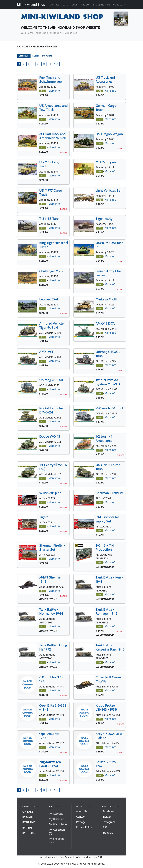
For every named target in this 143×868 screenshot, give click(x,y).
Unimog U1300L (52, 380)
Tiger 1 (44, 517)
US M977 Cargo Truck (51, 192)
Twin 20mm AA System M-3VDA (108, 382)
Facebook (108, 811)
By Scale (28, 817)
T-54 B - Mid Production (105, 547)
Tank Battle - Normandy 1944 (51, 611)
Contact (54, 5)
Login (75, 5)
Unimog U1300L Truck (108, 354)
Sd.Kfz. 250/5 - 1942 (107, 764)
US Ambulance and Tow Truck (53, 108)
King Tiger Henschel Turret (54, 245)
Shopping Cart (102, 5)
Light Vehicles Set (109, 190)
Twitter (107, 817)
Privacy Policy (84, 827)
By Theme (29, 833)
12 (50, 64)
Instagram (109, 822)
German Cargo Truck (106, 108)
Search (65, 5)
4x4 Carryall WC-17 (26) (53, 467)
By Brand (29, 822)
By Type (27, 828)
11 (44, 64)
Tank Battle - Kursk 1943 (109, 579)
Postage (81, 822)
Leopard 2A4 (49, 299)
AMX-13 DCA (105, 323)
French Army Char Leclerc (109, 273)
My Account (56, 814)
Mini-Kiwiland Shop (31, 4)
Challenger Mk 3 (51, 271)
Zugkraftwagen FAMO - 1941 (50, 764)
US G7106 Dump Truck (108, 467)
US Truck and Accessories (105, 79)
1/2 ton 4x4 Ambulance (104, 438)
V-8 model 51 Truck (110, 408)
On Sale (28, 812)
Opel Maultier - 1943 (50, 736)
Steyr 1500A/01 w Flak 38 (109, 736)
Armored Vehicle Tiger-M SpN (51, 325)
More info (54, 91)
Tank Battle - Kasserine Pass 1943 (110, 647)
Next (56, 64)
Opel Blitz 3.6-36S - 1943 (53, 707)
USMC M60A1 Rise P (109, 245)
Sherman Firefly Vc (110, 493)
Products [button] (118, 5)
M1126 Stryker (106, 162)
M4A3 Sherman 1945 (51, 579)
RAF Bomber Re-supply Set (108, 519)
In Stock (35, 56)
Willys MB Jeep (50, 493)
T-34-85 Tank (49, 219)
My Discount (56, 819)
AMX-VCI (46, 352)
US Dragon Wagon (109, 134)
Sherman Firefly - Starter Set (52, 547)
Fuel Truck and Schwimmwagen (51, 79)
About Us (82, 811)
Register (86, 5)
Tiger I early (104, 219)
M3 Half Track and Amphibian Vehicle (53, 136)
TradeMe (108, 833)
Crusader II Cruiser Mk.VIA (109, 679)
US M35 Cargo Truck (50, 164)
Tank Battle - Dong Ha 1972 (53, 647)
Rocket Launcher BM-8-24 (51, 410)
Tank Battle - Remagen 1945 (106, 611)
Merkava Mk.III (106, 299)
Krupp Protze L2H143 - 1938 (106, 707)
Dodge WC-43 (50, 436)
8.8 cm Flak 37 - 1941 (51, 679)
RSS (105, 827)
